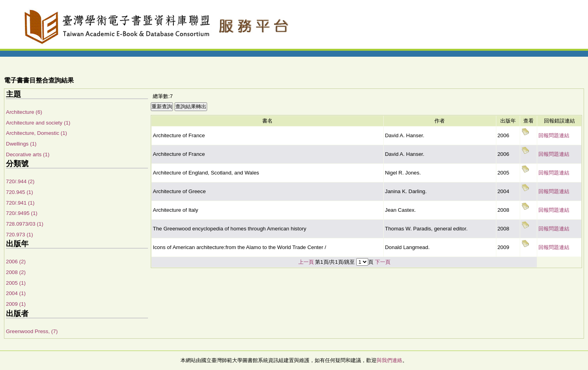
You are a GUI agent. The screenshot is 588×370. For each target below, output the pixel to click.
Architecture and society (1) (38, 123)
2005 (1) (16, 283)
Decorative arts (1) (28, 154)
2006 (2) (16, 262)
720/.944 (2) (20, 181)
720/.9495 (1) (22, 213)
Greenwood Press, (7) (32, 331)
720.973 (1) (19, 235)
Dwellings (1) (21, 144)
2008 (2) (16, 272)
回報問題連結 (554, 135)
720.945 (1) (19, 192)
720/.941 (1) (20, 203)
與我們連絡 (389, 360)
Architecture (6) (24, 112)
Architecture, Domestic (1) (37, 133)
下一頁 (383, 262)
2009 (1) (16, 304)
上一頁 (306, 262)
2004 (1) (16, 293)
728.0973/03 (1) (25, 224)
